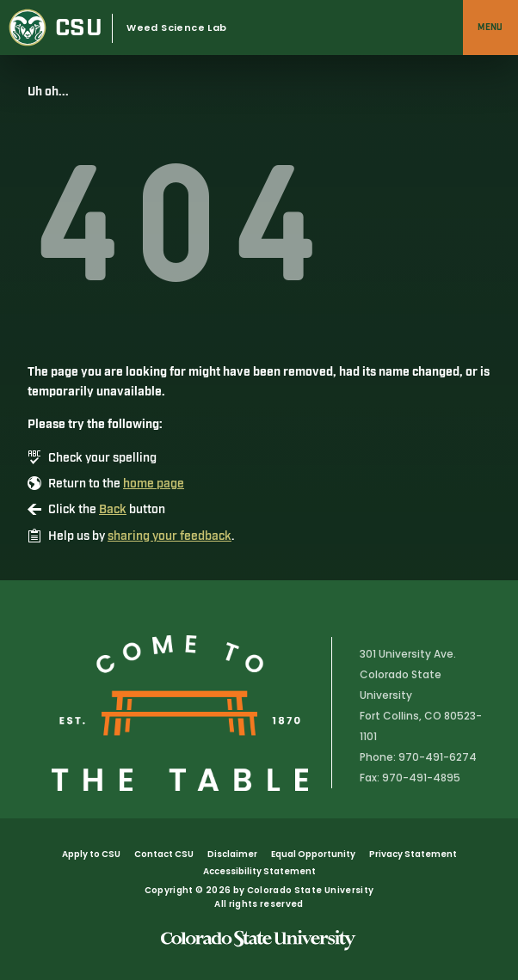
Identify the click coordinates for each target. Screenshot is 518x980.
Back (113, 510)
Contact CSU (164, 854)
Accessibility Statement (259, 871)
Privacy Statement (413, 854)
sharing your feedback (170, 536)
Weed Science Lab (176, 28)
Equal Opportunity (313, 854)
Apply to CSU (91, 854)
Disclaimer (232, 854)
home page (154, 484)
